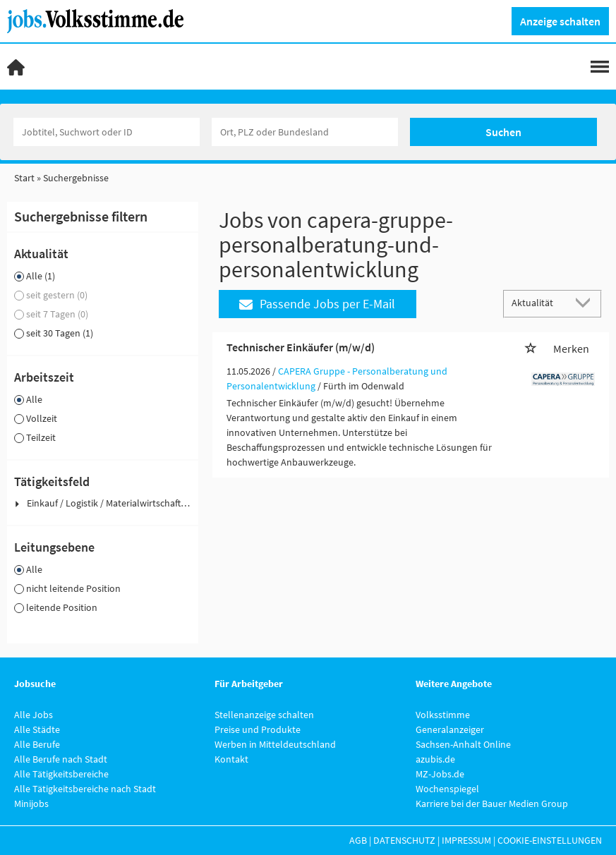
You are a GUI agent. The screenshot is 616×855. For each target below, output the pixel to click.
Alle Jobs (34, 715)
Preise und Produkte (258, 729)
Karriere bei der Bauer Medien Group (492, 804)
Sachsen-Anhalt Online (463, 744)
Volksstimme (443, 715)
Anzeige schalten (560, 21)
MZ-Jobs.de (440, 774)
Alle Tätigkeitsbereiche (61, 774)
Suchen (503, 132)
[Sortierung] (538, 303)
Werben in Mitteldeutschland (275, 744)
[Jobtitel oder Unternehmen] (107, 132)
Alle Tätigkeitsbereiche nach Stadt (85, 789)
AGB (358, 840)
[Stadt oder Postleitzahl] (305, 132)
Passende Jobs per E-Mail (317, 304)
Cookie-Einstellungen (550, 840)
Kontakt (231, 759)
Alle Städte (37, 729)
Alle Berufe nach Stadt (61, 759)
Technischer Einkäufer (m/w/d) (301, 347)
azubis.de (435, 759)
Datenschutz (404, 840)
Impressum (466, 840)
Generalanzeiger (450, 729)
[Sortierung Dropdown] (586, 303)
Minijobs (31, 804)
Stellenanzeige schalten (264, 715)
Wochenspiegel (447, 789)
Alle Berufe (37, 744)
